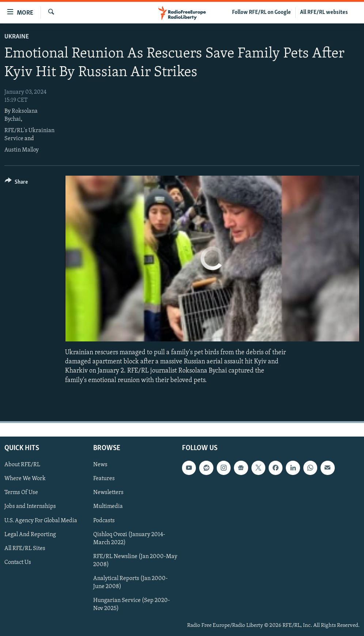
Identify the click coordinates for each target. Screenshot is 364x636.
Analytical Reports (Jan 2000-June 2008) (130, 583)
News (100, 465)
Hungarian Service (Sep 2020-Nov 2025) (132, 605)
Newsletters (108, 493)
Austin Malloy (22, 150)
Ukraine (17, 37)
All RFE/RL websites (324, 12)
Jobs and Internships (30, 506)
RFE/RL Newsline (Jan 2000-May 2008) (135, 560)
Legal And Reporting (30, 534)
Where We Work (25, 479)
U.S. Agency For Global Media (41, 520)
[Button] (16, 183)
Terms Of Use (21, 493)
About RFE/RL (22, 465)
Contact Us (18, 562)
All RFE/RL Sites (25, 548)
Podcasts (104, 520)
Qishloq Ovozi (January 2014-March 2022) (129, 538)
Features (104, 479)
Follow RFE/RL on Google (261, 12)
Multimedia (108, 506)
